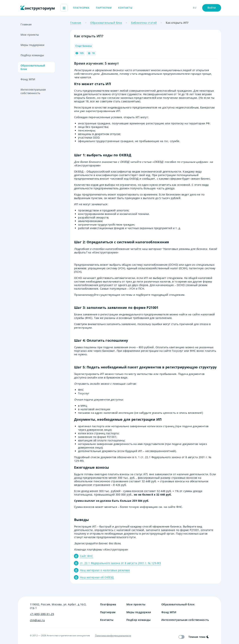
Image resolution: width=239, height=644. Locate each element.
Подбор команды (32, 55)
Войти (212, 8)
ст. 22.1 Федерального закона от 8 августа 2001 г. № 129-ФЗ (120, 563)
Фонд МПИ (28, 79)
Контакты (146, 8)
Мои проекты (30, 35)
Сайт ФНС (86, 556)
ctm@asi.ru (37, 620)
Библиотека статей (144, 23)
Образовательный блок (33, 67)
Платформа (102, 8)
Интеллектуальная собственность (33, 91)
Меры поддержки (32, 45)
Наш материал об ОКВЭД (97, 577)
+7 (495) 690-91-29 (42, 614)
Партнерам (125, 8)
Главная (26, 24)
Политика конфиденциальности (113, 636)
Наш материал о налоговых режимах (105, 570)
